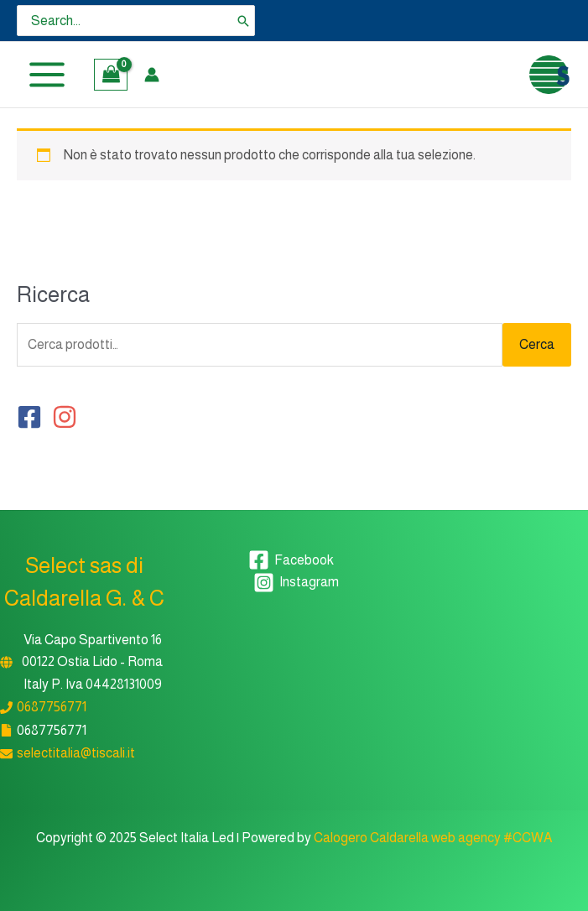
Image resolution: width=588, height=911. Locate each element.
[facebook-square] (33, 417)
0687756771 (52, 707)
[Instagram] (297, 583)
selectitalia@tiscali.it (76, 753)
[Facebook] (291, 560)
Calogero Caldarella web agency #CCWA (433, 838)
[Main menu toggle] (47, 75)
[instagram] (68, 417)
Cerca (537, 344)
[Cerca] (243, 21)
